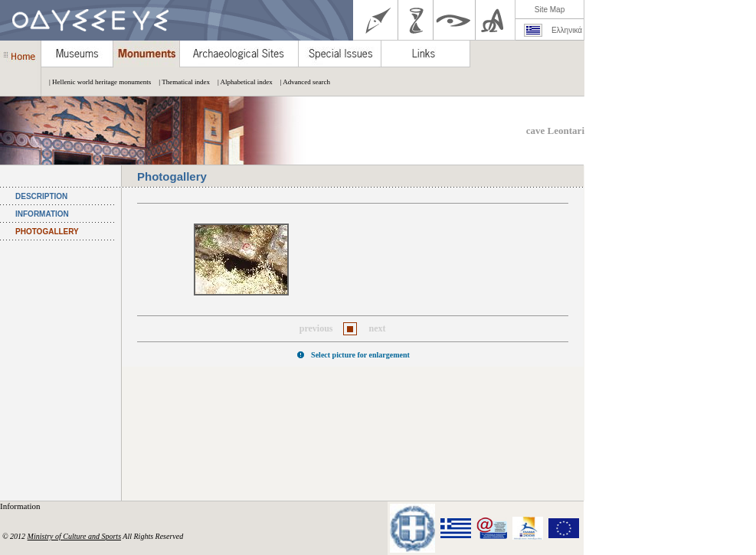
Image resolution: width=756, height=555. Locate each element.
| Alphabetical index (241, 82)
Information (21, 506)
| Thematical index (180, 82)
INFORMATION (42, 214)
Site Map (550, 10)
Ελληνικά (567, 30)
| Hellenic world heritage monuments (96, 82)
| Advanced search (301, 82)
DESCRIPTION (41, 196)
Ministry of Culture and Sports (74, 536)
